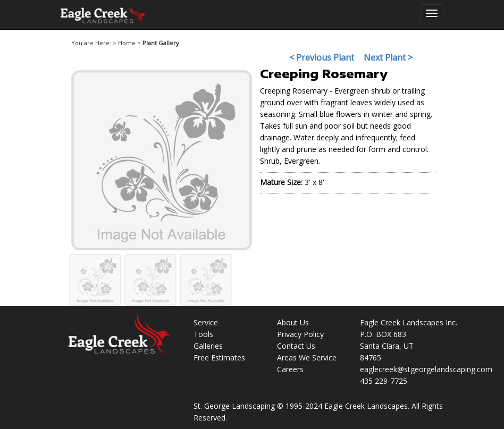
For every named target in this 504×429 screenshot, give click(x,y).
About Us (293, 322)
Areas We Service (307, 358)
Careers (290, 369)
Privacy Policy (300, 334)
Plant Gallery (161, 43)
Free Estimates (219, 358)
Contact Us (296, 346)
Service (206, 322)
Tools (203, 334)
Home (127, 43)
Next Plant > (388, 57)
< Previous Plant (322, 57)
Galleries (208, 346)
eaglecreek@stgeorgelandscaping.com (426, 369)
